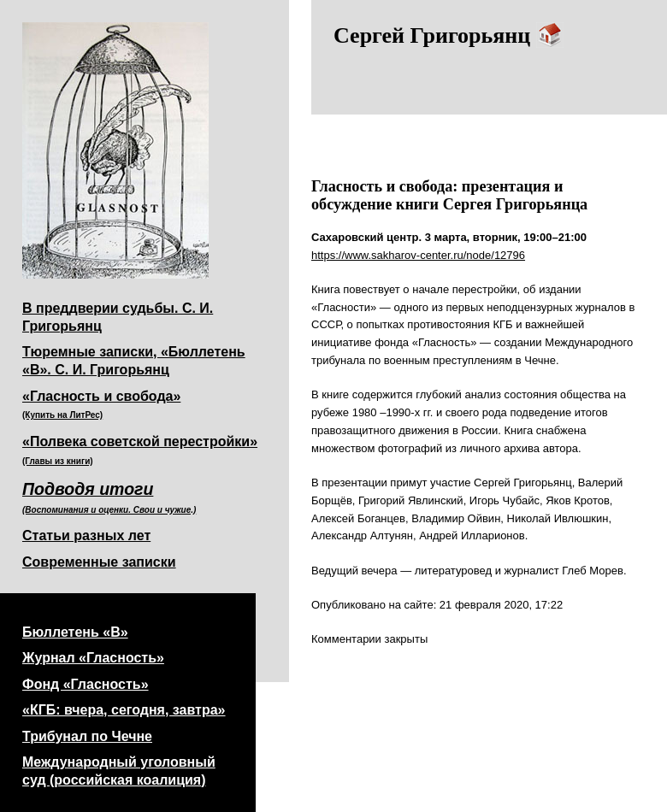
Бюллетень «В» (75, 632)
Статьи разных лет (86, 535)
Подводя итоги (109, 497)
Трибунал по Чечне (87, 736)
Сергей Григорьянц (449, 35)
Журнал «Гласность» (93, 658)
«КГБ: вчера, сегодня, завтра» (124, 710)
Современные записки (99, 562)
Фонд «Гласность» (86, 684)
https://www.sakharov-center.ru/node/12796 (418, 255)
